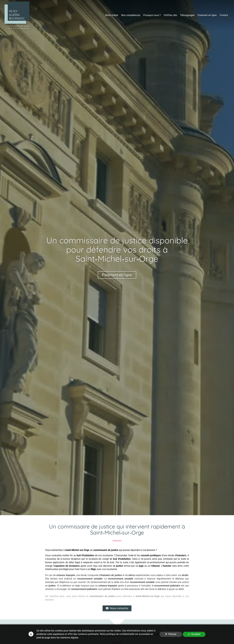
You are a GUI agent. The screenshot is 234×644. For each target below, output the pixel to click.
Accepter (194, 634)
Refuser (171, 634)
